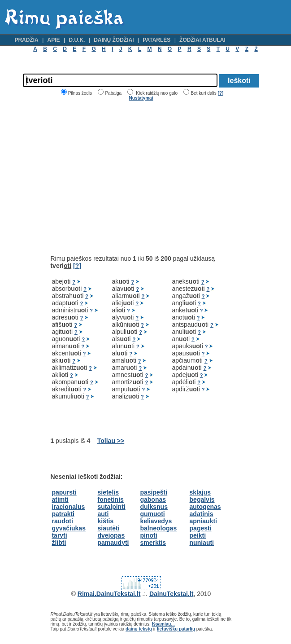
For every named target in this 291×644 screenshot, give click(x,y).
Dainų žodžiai (114, 40)
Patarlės (156, 40)
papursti (64, 492)
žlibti (59, 543)
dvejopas (111, 535)
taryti (59, 535)
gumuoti (152, 514)
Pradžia (26, 40)
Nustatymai (141, 98)
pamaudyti (113, 543)
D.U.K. (77, 40)
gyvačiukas (69, 528)
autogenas (205, 507)
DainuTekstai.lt (172, 594)
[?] (220, 93)
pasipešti (154, 492)
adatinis (202, 514)
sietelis (108, 492)
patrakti (63, 514)
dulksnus (154, 507)
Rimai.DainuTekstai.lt (109, 594)
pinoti (148, 535)
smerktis (153, 543)
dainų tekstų (139, 629)
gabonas (153, 499)
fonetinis (111, 499)
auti (103, 514)
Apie (54, 40)
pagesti (201, 528)
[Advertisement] (126, 178)
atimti (60, 499)
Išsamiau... (163, 624)
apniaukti (203, 521)
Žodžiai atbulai (202, 40)
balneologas (158, 528)
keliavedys (156, 521)
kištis (106, 521)
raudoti (62, 521)
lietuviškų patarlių (176, 629)
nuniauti (202, 543)
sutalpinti (112, 507)
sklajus (200, 492)
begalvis (202, 499)
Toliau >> (111, 441)
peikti (198, 535)
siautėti (109, 528)
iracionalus (68, 507)
